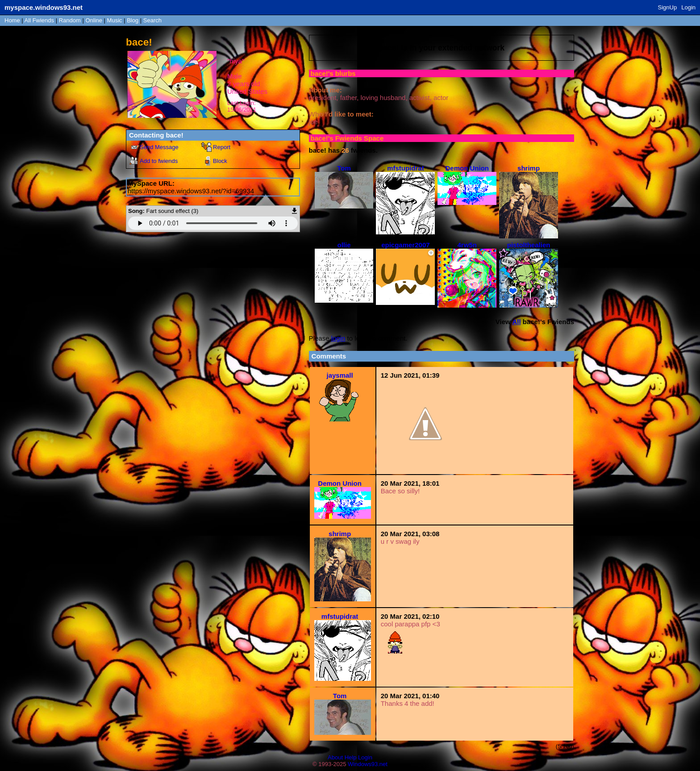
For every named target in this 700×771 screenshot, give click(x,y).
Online (94, 20)
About (335, 757)
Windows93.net (368, 764)
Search (152, 20)
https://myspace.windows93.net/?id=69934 (191, 191)
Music (115, 20)
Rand (70, 20)
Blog (133, 20)
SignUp (668, 7)
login (338, 338)
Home (12, 20)
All (39, 20)
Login (688, 7)
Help (351, 757)
